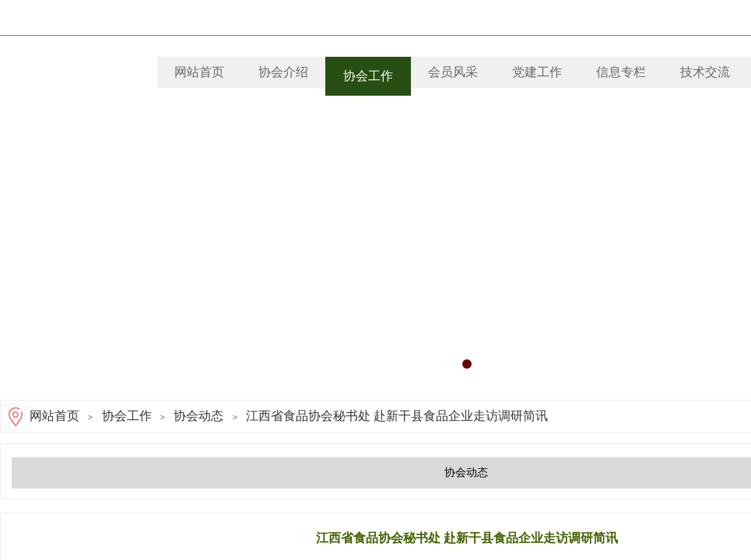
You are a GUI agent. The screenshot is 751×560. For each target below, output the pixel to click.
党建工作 (537, 72)
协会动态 (198, 416)
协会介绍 (283, 72)
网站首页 (199, 72)
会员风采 (453, 72)
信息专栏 (621, 72)
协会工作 (368, 76)
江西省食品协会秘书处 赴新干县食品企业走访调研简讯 (397, 416)
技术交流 (705, 72)
